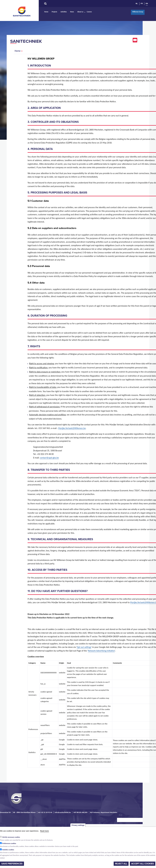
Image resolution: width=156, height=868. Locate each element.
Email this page (135, 40)
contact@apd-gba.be (49, 458)
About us (80, 12)
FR (142, 3)
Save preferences (12, 864)
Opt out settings (84, 647)
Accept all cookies (143, 864)
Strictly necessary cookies (11, 837)
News (72, 12)
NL (137, 3)
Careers (89, 12)
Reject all (121, 864)
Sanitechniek (22, 11)
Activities (64, 12)
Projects (54, 12)
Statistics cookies (8, 850)
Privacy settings (78, 825)
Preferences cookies (9, 843)
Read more (45, 831)
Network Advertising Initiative (101, 651)
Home (46, 12)
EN (147, 3)
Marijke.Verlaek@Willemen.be (72, 428)
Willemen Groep (138, 12)
